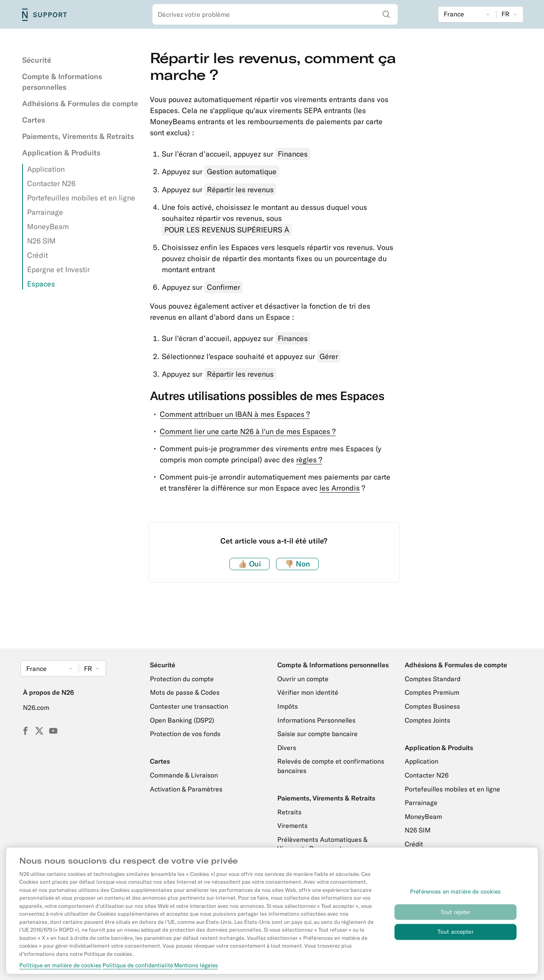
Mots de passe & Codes (185, 692)
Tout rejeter (456, 917)
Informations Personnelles (316, 720)
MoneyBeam (48, 226)
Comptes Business (432, 706)
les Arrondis (340, 488)
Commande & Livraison (184, 775)
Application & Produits (61, 153)
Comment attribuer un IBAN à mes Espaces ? (235, 414)
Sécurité (37, 60)
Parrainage (45, 212)
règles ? (309, 460)
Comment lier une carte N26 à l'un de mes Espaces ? (248, 431)
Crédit (37, 255)
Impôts (288, 706)
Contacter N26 (51, 183)
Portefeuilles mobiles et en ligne (81, 198)
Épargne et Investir (58, 269)
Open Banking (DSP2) (182, 720)
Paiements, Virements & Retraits (78, 136)
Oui (249, 564)
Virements (292, 825)
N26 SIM (41, 241)
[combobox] (275, 14)
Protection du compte (182, 679)
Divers (287, 748)
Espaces (41, 284)
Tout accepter (456, 937)
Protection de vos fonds (185, 734)
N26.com (36, 707)
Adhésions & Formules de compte (80, 103)
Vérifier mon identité (308, 692)
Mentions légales (196, 971)
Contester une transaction (189, 706)
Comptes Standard (433, 679)
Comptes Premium (432, 692)
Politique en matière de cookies (60, 971)
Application (46, 169)
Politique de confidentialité (138, 971)
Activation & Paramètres (186, 789)
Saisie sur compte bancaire (317, 734)
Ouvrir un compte (303, 679)
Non (297, 564)
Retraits (289, 812)
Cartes (34, 120)
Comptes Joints (427, 720)
